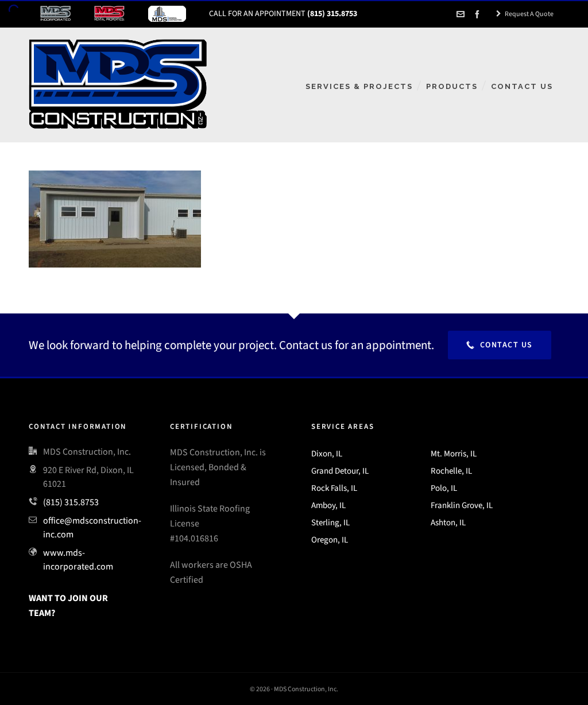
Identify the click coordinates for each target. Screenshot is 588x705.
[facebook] (479, 14)
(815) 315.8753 (71, 502)
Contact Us (500, 345)
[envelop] (462, 14)
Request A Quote (525, 14)
